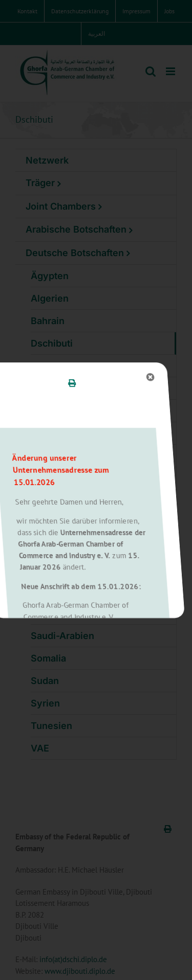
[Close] (76, 377)
